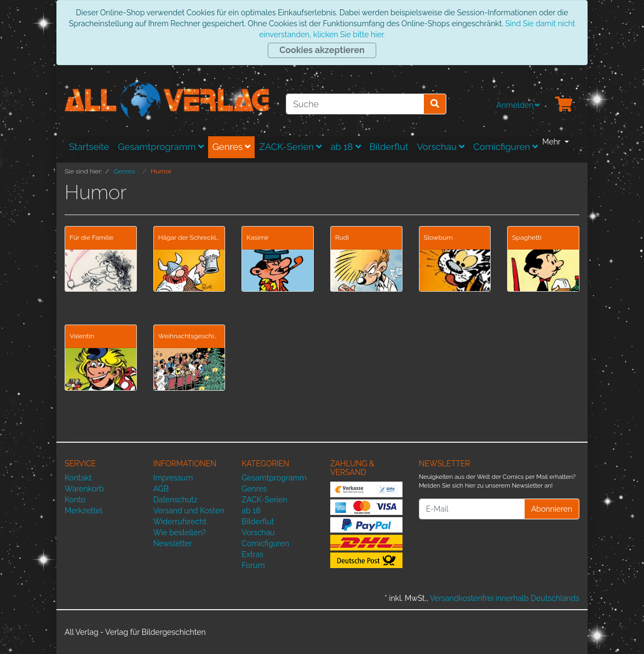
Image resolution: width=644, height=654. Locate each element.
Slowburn (438, 238)
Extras (252, 554)
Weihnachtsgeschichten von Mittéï (189, 336)
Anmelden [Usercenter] (518, 105)
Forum (253, 565)
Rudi (342, 238)
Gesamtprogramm (161, 147)
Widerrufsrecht (180, 522)
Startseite (89, 147)
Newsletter (173, 543)
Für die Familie (91, 238)
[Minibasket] (564, 105)
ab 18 (345, 147)
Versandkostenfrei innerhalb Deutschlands (505, 598)
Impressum (173, 478)
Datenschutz (176, 500)
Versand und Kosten (189, 511)
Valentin (82, 336)
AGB (161, 489)
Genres (232, 147)
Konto (75, 500)
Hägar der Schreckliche (189, 238)
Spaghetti (527, 238)
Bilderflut (389, 147)
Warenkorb (84, 489)
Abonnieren (552, 509)
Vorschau (441, 147)
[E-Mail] (472, 509)
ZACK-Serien (290, 147)
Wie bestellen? (180, 533)
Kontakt (78, 478)
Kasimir (258, 238)
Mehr (552, 142)
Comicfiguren (505, 147)
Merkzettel (84, 511)
